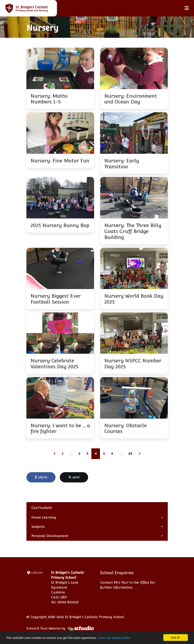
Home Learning (44, 517)
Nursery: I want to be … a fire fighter (60, 428)
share (41, 477)
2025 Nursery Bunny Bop (60, 225)
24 (130, 454)
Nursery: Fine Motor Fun (60, 161)
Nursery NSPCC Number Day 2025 (133, 364)
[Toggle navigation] (187, 8)
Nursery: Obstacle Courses (125, 428)
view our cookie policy (115, 638)
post (74, 477)
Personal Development (50, 536)
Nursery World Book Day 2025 (134, 299)
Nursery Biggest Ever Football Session (56, 299)
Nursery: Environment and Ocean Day (131, 99)
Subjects (38, 527)
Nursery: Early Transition (122, 164)
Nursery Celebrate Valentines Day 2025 (54, 364)
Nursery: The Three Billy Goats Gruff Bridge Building (133, 231)
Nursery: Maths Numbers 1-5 (49, 99)
